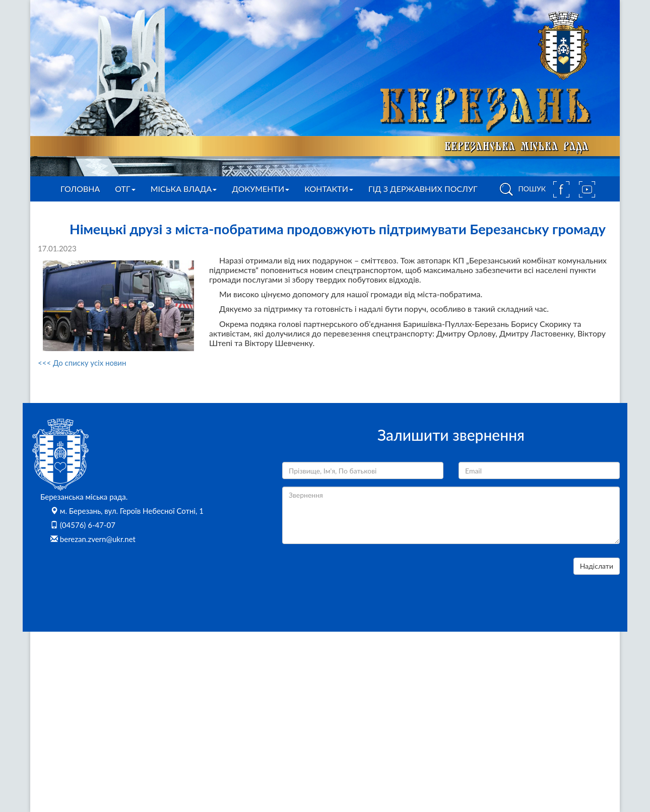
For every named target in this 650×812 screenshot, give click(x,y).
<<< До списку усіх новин (82, 363)
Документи (261, 189)
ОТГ (125, 189)
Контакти (329, 189)
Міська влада (184, 189)
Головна (80, 189)
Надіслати (597, 566)
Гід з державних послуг (423, 189)
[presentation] (359, 577)
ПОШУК (521, 189)
